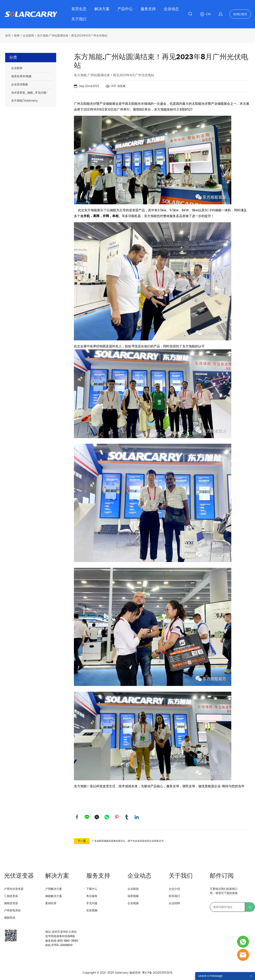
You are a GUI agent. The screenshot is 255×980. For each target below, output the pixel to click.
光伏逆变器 (19, 876)
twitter (97, 817)
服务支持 (148, 9)
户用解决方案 (54, 889)
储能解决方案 (54, 896)
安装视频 (92, 910)
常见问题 (92, 903)
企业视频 (133, 903)
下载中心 (92, 889)
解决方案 (102, 9)
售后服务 (92, 896)
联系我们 (174, 896)
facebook (77, 817)
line (87, 817)
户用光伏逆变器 (14, 889)
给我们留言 (240, 14)
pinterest (117, 817)
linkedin (137, 817)
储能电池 (10, 918)
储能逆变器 (11, 903)
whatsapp (107, 817)
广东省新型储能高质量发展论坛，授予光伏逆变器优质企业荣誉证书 (128, 841)
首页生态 (79, 9)
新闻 (17, 36)
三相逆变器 (11, 896)
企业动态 (171, 9)
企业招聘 (174, 903)
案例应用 (51, 903)
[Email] (227, 907)
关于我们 (79, 19)
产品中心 (125, 9)
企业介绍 (174, 889)
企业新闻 (28, 36)
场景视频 (133, 896)
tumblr (127, 817)
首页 (8, 36)
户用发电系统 (12, 910)
